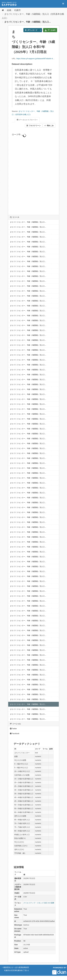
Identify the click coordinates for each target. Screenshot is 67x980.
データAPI (50, 30)
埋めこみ (49, 126)
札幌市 (18, 10)
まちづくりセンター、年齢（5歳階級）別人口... (27, 22)
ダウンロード (31, 30)
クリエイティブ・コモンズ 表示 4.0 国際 (39, 903)
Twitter (13, 729)
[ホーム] (3, 10)
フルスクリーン (34, 126)
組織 (9, 10)
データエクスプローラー (27, 120)
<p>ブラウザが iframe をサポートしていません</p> (34, 171)
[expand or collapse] (63, 4)
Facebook (15, 733)
